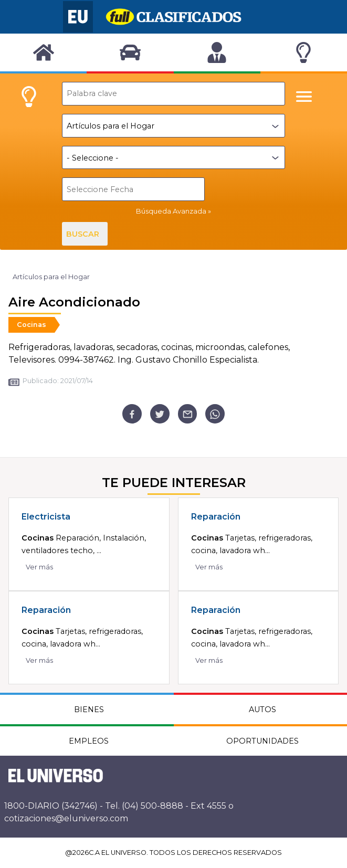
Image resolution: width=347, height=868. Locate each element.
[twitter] (160, 414)
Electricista (46, 517)
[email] (188, 414)
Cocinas (31, 325)
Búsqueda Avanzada (171, 211)
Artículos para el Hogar (51, 277)
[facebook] (132, 414)
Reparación (216, 517)
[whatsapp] (215, 414)
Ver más (39, 567)
